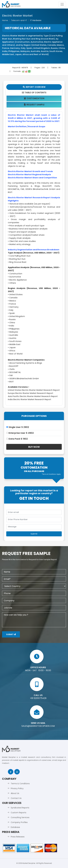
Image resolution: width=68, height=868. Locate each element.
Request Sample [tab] (34, 105)
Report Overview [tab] (34, 87)
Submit (11, 634)
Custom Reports (18, 813)
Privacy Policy (17, 788)
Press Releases (18, 837)
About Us (15, 793)
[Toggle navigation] (62, 4)
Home (5, 20)
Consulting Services (20, 817)
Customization (34, 98)
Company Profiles (19, 822)
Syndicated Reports (20, 808)
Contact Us (16, 798)
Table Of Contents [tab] (34, 93)
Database (15, 827)
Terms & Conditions (20, 784)
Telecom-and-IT (19, 20)
